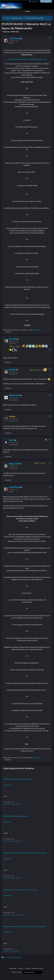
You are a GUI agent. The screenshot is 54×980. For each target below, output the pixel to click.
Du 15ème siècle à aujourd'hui (34, 18)
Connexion (33, 2)
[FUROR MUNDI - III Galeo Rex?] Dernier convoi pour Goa (21, 890)
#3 (50, 369)
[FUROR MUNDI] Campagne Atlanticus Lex (16, 816)
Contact (21, 968)
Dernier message (9, 804)
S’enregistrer (46, 2)
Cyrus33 (13, 339)
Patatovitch (14, 395)
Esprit (12, 440)
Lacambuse (15, 39)
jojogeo (13, 370)
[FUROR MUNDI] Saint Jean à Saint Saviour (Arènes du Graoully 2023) (24, 927)
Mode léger (13, 968)
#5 (50, 416)
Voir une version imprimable (13, 957)
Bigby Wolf (14, 464)
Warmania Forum (17, 18)
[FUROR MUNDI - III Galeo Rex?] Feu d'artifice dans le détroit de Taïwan (25, 853)
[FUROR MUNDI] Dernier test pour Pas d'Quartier (18, 779)
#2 (50, 349)
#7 (50, 463)
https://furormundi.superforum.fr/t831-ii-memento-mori (27, 59)
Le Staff (27, 968)
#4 (50, 395)
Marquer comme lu (37, 968)
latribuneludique (19, 915)
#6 (50, 440)
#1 (50, 38)
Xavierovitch (18, 804)
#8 (50, 487)
